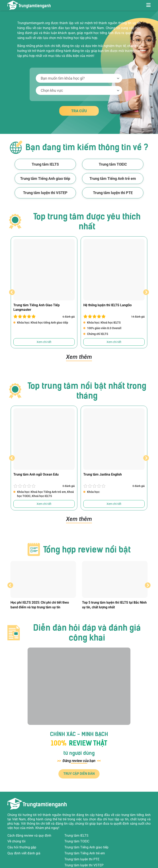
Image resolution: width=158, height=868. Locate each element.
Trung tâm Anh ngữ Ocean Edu (36, 474)
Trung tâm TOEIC (113, 164)
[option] (44, 292)
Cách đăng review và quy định (29, 836)
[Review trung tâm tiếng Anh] (29, 5)
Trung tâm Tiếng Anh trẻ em (113, 178)
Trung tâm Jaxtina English (103, 474)
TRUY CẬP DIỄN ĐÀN (79, 774)
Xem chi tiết (44, 342)
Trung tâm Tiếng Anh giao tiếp (45, 178)
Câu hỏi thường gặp (22, 847)
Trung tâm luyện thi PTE (113, 193)
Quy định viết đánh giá (24, 853)
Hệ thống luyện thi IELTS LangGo (107, 305)
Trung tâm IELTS (45, 164)
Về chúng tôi (16, 841)
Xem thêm (79, 357)
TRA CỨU (79, 111)
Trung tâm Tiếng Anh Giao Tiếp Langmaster (37, 307)
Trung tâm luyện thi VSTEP (45, 193)
